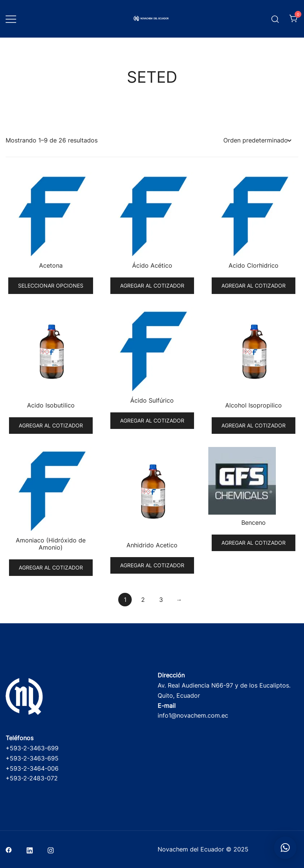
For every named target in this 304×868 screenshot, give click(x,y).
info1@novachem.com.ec (193, 715)
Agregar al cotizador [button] (152, 286)
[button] (285, 848)
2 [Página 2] (143, 600)
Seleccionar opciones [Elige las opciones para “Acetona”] (51, 286)
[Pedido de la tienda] (257, 140)
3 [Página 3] (161, 600)
